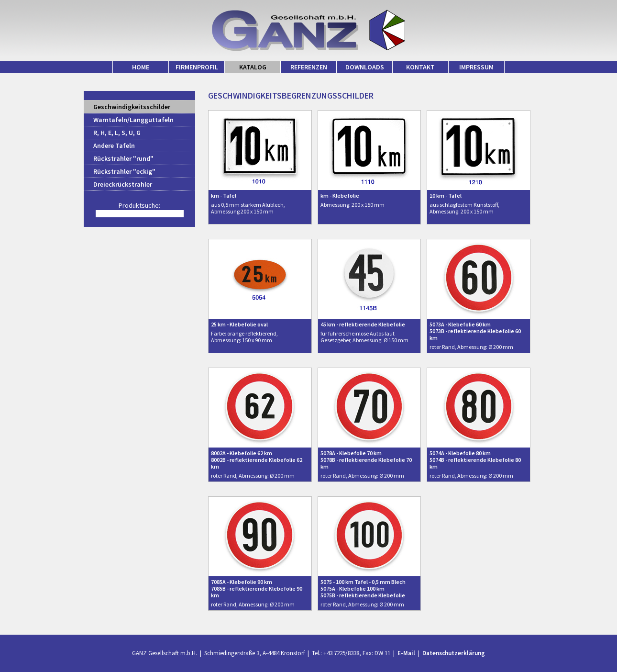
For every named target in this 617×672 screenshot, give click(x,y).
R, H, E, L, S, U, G (117, 133)
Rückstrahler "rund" (123, 158)
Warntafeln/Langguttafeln (133, 120)
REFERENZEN (309, 67)
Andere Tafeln (114, 146)
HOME (141, 67)
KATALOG (253, 67)
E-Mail (406, 653)
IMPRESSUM (476, 67)
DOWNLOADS (365, 67)
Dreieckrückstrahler (123, 184)
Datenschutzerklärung (454, 653)
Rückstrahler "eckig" (124, 171)
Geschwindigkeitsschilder (132, 107)
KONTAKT (420, 67)
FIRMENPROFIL (197, 67)
